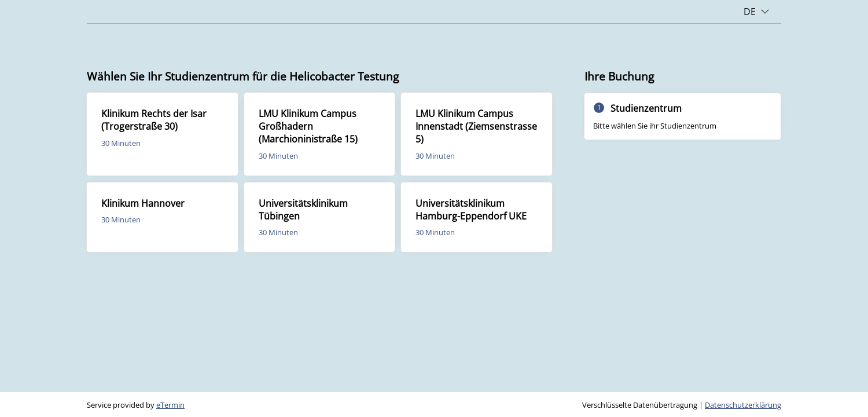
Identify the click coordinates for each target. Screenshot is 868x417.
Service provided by (136, 405)
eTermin (170, 405)
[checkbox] (162, 134)
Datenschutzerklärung (743, 405)
